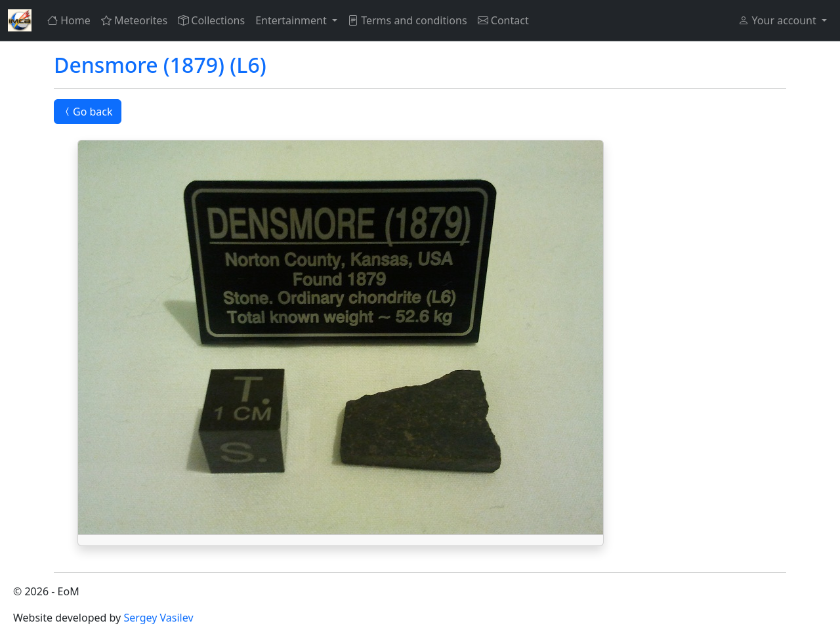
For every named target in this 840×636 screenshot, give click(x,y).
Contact (503, 20)
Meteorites (134, 20)
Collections (211, 20)
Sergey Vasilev (158, 618)
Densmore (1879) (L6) (160, 65)
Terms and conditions (408, 20)
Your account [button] (778, 20)
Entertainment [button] (292, 20)
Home (69, 20)
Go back (88, 112)
